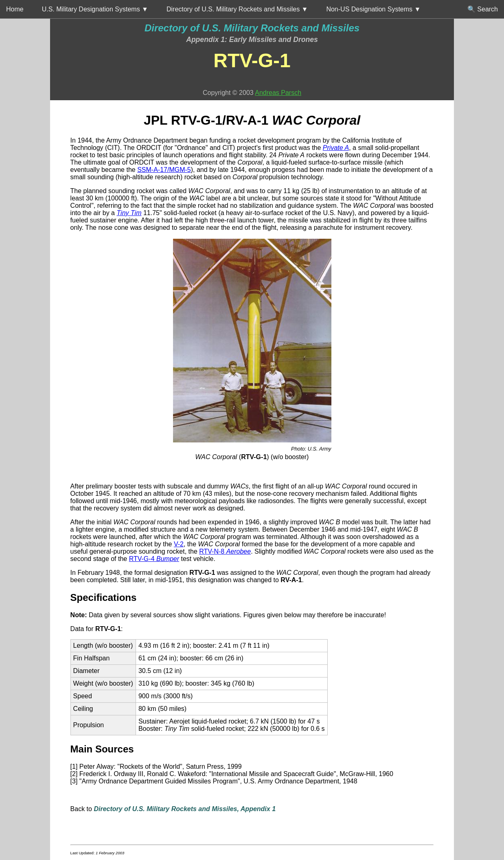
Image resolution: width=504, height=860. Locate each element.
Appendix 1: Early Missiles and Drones (252, 40)
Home (15, 9)
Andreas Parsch (278, 93)
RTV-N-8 (225, 551)
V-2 (179, 544)
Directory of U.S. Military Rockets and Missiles (252, 28)
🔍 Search (483, 9)
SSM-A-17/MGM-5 (164, 170)
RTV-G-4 (154, 559)
